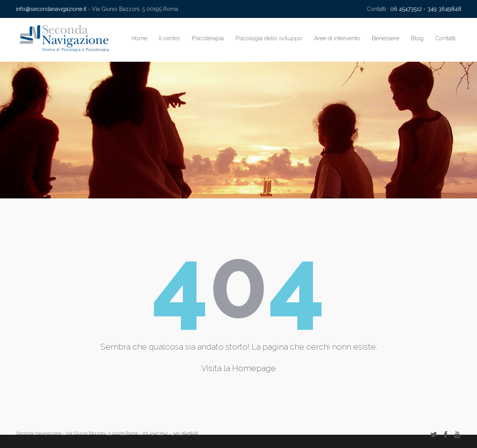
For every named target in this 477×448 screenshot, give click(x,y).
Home (139, 38)
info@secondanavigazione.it (51, 9)
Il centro (170, 38)
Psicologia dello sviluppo (269, 38)
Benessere (386, 38)
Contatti (445, 38)
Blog (417, 38)
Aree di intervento (337, 38)
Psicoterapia (208, 38)
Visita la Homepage (238, 368)
